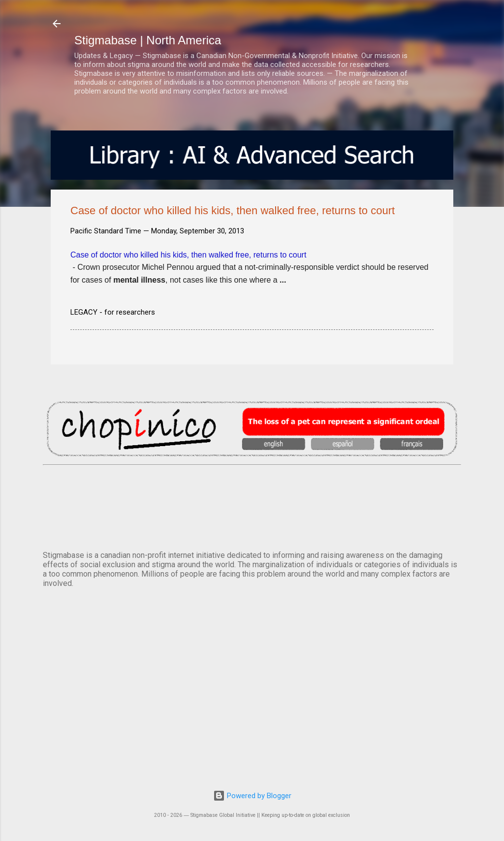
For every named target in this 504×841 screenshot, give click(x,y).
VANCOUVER (252, 506)
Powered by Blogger (252, 796)
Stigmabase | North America (148, 40)
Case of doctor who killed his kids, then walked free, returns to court (188, 255)
